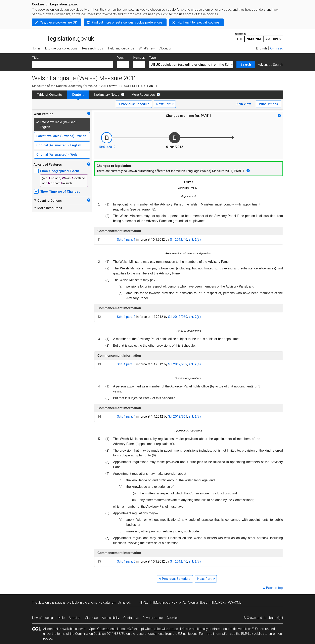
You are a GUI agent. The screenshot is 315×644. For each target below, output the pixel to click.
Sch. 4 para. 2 (126, 317)
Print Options (268, 104)
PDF (174, 602)
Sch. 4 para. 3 (126, 364)
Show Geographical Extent (60, 171)
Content (78, 95)
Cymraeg (277, 48)
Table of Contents (49, 95)
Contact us (131, 618)
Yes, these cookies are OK (58, 22)
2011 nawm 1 (110, 86)
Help (62, 618)
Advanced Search (271, 65)
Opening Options (48, 200)
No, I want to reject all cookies (198, 22)
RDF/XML (235, 602)
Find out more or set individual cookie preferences (127, 22)
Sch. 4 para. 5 (126, 561)
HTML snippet (160, 602)
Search (246, 64)
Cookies (173, 618)
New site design (43, 618)
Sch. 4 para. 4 (126, 416)
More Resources (143, 95)
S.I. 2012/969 (178, 317)
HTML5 (144, 602)
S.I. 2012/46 (179, 240)
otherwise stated (166, 629)
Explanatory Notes (106, 95)
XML (183, 602)
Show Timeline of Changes (60, 192)
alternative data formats (105, 602)
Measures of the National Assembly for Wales (64, 86)
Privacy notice (153, 618)
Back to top (275, 588)
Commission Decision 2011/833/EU (100, 634)
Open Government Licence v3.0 (111, 629)
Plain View (243, 104)
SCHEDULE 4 (133, 86)
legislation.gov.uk (63, 37)
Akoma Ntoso (198, 602)
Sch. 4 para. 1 (126, 240)
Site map (92, 618)
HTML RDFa (218, 602)
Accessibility (111, 618)
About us (75, 618)
